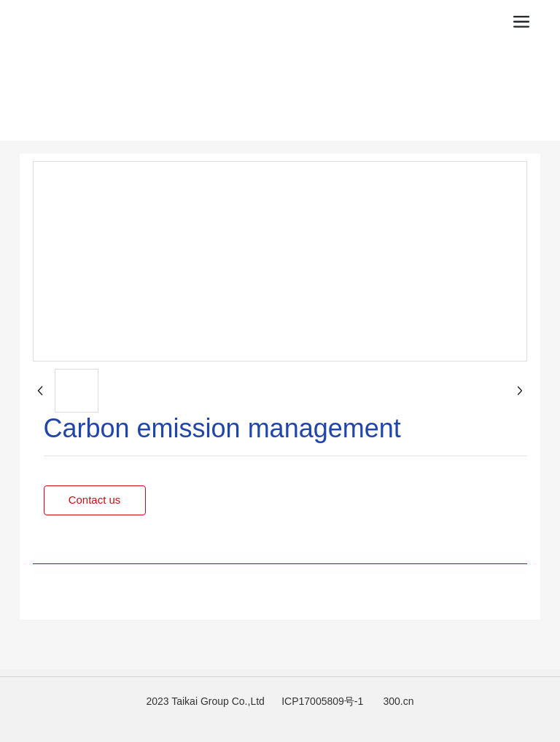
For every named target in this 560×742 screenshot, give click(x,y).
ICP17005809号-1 (322, 701)
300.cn (399, 701)
